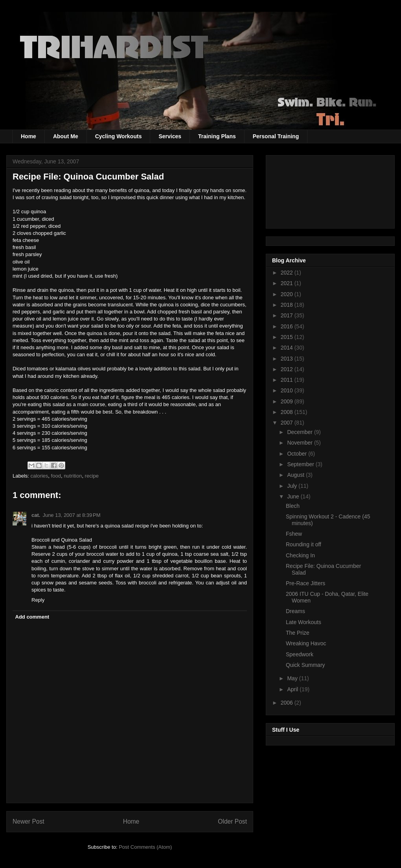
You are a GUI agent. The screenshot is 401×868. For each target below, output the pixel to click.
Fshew (294, 534)
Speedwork (300, 654)
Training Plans (217, 136)
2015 (288, 337)
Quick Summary (305, 665)
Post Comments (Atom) (145, 847)
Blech (293, 506)
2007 (288, 423)
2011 (288, 380)
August (296, 475)
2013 (288, 359)
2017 (288, 315)
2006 (288, 703)
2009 (288, 401)
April (293, 689)
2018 (288, 305)
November (300, 443)
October (298, 454)
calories (40, 476)
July (293, 486)
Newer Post (29, 821)
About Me (66, 136)
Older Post (232, 821)
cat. (36, 515)
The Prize (298, 633)
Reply (38, 600)
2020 (288, 294)
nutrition (73, 476)
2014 (288, 348)
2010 (288, 390)
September (301, 464)
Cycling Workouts (119, 136)
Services (170, 136)
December (300, 432)
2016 (288, 326)
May (293, 678)
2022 (288, 273)
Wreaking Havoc (306, 643)
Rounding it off (304, 544)
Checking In (300, 555)
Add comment (32, 617)
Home (29, 136)
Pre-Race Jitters (305, 583)
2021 (288, 283)
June (294, 496)
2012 (288, 369)
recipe (92, 476)
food (56, 476)
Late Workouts (304, 622)
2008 (288, 412)
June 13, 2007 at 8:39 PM (71, 515)
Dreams (295, 611)
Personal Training (276, 136)
